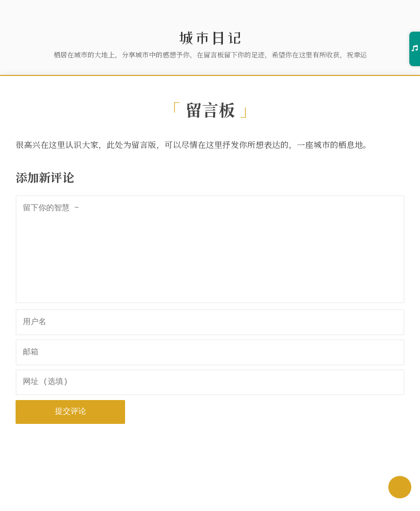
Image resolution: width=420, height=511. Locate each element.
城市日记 (210, 38)
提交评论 (71, 412)
